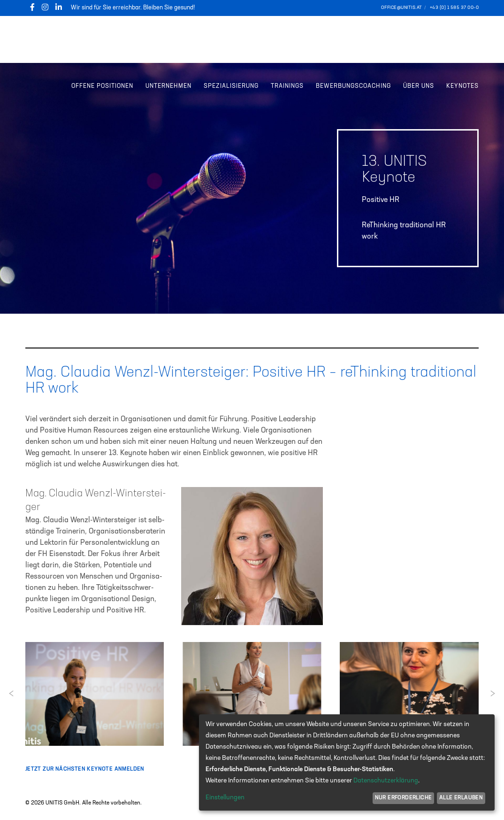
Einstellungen (225, 797)
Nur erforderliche (404, 798)
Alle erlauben (461, 798)
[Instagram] (45, 7)
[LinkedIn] (59, 7)
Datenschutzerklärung (386, 781)
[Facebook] (32, 7)
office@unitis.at (402, 8)
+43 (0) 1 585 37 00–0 (454, 8)
